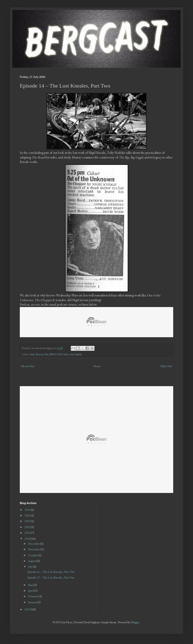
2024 (28, 515)
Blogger (135, 622)
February (33, 596)
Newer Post (28, 366)
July (31, 567)
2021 (28, 533)
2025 (28, 510)
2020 (28, 539)
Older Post (166, 366)
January (33, 602)
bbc (47, 354)
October (33, 555)
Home (97, 366)
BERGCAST (56, 354)
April (31, 591)
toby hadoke (76, 354)
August (32, 561)
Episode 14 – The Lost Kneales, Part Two (51, 572)
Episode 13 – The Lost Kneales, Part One (51, 577)
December (34, 544)
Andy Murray (36, 354)
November (34, 549)
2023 (28, 521)
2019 (28, 609)
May (31, 585)
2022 (28, 527)
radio (66, 354)
